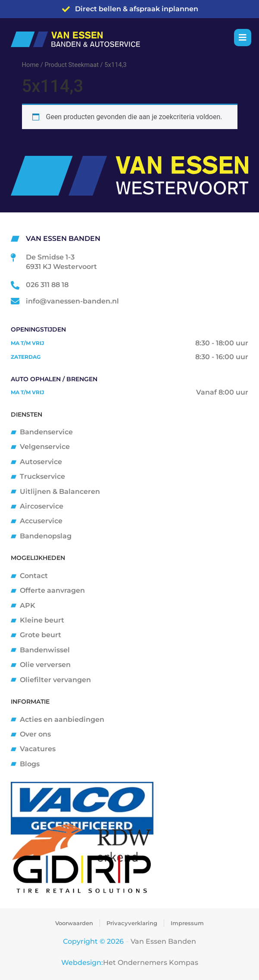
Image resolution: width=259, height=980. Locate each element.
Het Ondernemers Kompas (151, 963)
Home (31, 65)
